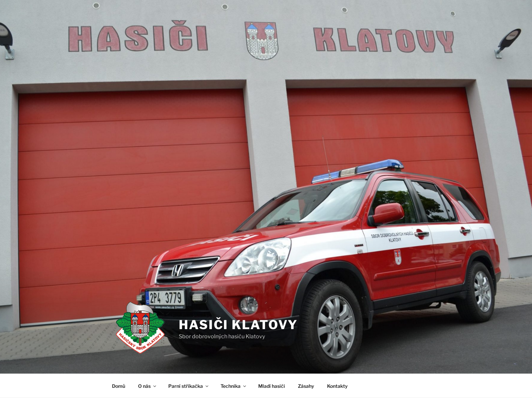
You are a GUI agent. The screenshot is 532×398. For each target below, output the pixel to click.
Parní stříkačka (189, 386)
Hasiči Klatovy (238, 325)
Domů (119, 386)
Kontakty (337, 386)
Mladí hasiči (272, 386)
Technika (234, 386)
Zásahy (306, 386)
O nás (148, 386)
